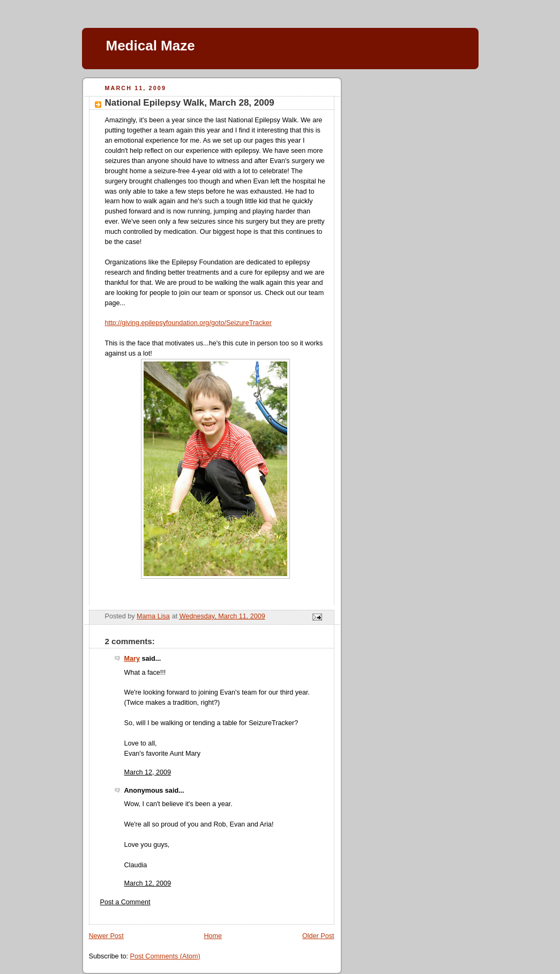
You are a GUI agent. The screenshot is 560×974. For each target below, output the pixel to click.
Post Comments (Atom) (165, 956)
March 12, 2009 (148, 772)
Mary (132, 659)
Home (213, 936)
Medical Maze (151, 46)
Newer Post (106, 936)
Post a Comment (125, 902)
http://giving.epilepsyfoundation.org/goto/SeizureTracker (188, 323)
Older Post (318, 936)
